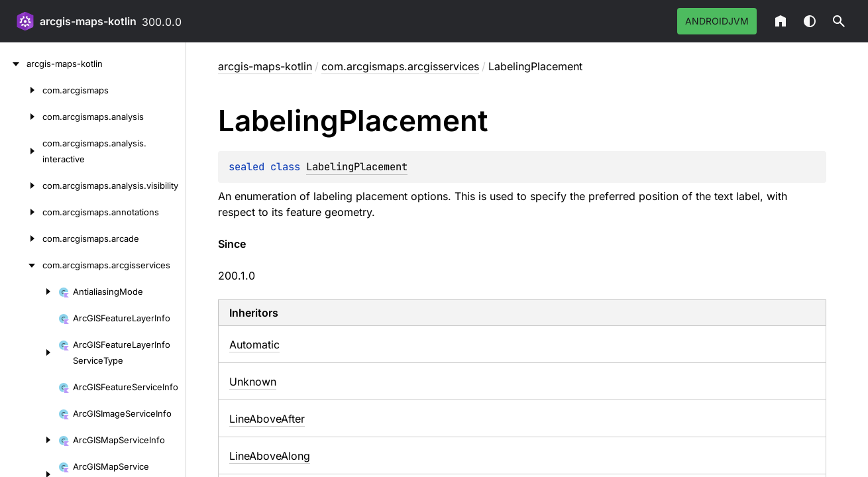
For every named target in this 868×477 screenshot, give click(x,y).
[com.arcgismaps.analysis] (21, 117)
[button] (839, 21)
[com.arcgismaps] (21, 90)
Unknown (253, 382)
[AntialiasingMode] (29, 291)
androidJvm (717, 21)
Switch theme (810, 21)
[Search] (839, 21)
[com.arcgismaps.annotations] (21, 212)
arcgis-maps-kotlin (88, 21)
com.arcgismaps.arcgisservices (400, 66)
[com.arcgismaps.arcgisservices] (21, 265)
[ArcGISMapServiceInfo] (29, 440)
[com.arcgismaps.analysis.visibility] (21, 185)
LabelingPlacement (357, 167)
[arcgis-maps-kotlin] (13, 64)
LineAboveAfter (267, 419)
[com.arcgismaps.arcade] (21, 238)
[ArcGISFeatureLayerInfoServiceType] (29, 352)
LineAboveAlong (270, 456)
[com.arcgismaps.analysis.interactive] (21, 151)
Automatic (254, 344)
